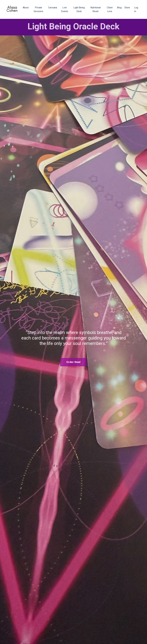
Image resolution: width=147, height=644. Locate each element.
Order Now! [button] (73, 362)
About (26, 8)
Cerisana (53, 8)
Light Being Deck (79, 9)
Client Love (110, 9)
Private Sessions (38, 9)
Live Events (65, 9)
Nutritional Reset (96, 9)
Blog (119, 8)
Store (127, 8)
